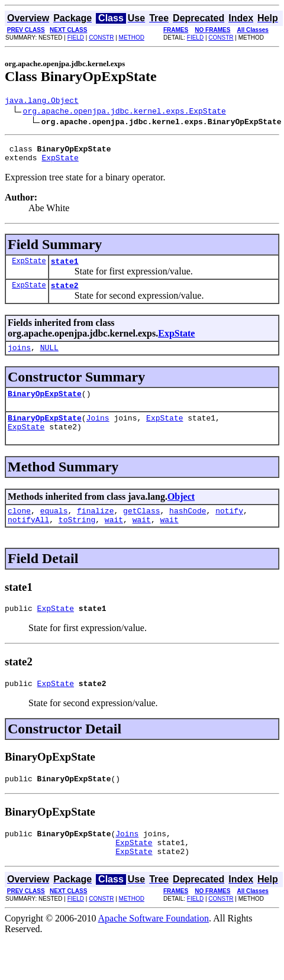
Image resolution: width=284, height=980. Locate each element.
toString (77, 539)
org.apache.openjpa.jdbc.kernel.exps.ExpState (125, 112)
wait (114, 539)
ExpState (60, 163)
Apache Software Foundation (154, 948)
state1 (65, 268)
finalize (95, 528)
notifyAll (28, 539)
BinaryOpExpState (45, 406)
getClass (141, 528)
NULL (49, 358)
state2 (65, 294)
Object (181, 512)
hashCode (188, 528)
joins (19, 358)
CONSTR (101, 38)
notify (229, 528)
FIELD (76, 38)
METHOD (132, 38)
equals (54, 528)
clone (19, 528)
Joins (98, 432)
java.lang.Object (42, 102)
